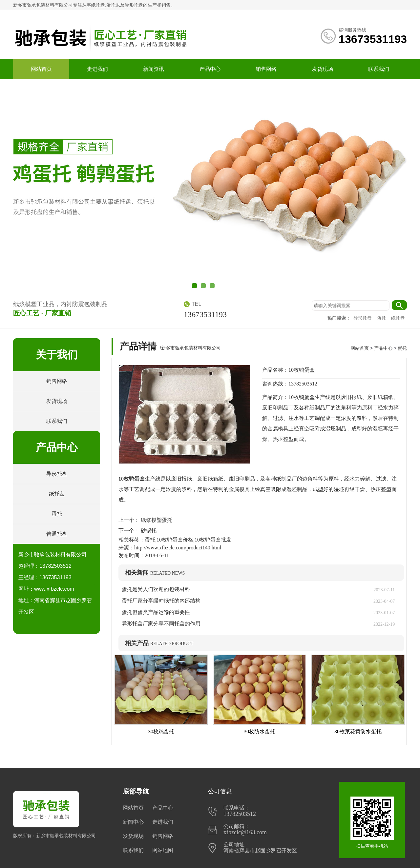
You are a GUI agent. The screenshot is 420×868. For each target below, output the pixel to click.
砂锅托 (148, 531)
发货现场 (323, 69)
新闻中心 (133, 822)
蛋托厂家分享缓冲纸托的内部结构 (164, 601)
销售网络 (266, 69)
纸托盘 (398, 318)
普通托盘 (57, 534)
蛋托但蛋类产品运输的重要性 (156, 612)
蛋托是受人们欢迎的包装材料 (156, 589)
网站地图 (163, 850)
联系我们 (379, 69)
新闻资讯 (154, 69)
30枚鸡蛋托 (161, 731)
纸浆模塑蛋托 (156, 520)
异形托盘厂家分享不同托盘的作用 (161, 624)
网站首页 (41, 69)
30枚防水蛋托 (260, 731)
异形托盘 (363, 318)
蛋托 (382, 318)
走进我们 (97, 69)
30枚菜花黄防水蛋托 (358, 731)
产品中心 (210, 69)
